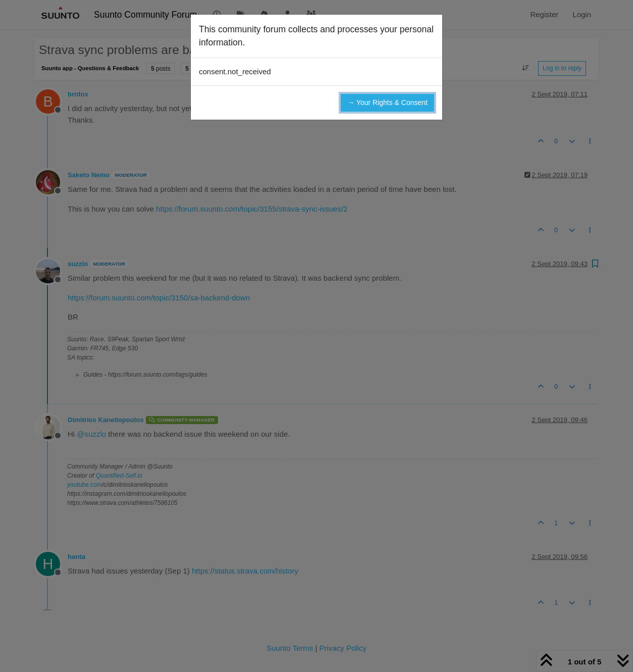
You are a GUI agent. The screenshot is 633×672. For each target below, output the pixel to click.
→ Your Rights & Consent (387, 102)
